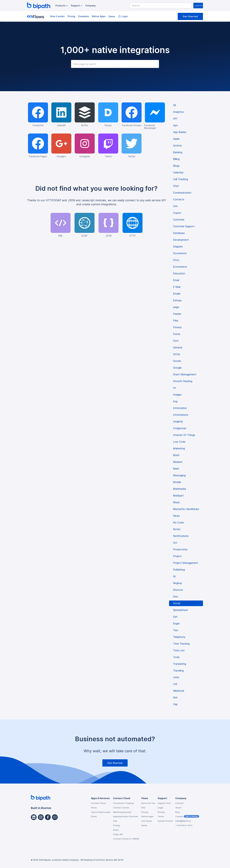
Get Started (190, 16)
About (178, 808)
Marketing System (122, 812)
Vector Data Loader (101, 812)
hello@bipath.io (183, 821)
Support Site (164, 803)
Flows (94, 808)
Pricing (71, 16)
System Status (165, 821)
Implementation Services (126, 816)
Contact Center (121, 808)
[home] (39, 6)
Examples (84, 16)
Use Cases (147, 821)
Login (125, 16)
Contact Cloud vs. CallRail (126, 839)
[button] (62, 6)
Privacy (161, 812)
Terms (161, 816)
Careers (187, 816)
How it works (57, 16)
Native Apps (99, 16)
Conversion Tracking (123, 803)
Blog (177, 812)
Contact (180, 803)
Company (90, 6)
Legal (160, 808)
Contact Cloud (98, 803)
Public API (118, 834)
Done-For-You (148, 803)
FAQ (115, 821)
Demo (112, 16)
